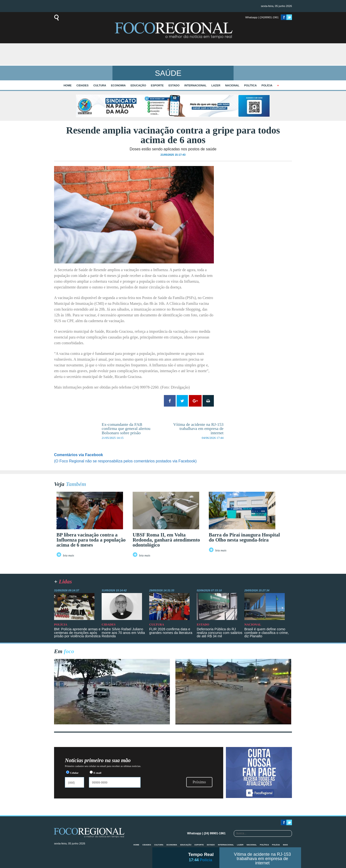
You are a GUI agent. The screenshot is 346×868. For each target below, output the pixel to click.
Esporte (157, 85)
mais (285, 845)
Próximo (199, 782)
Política (250, 85)
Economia (118, 85)
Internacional (195, 85)
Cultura (100, 85)
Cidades (82, 85)
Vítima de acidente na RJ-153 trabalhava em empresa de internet (262, 859)
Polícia (267, 85)
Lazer (216, 85)
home (68, 85)
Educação (138, 85)
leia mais (69, 555)
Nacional (232, 85)
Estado (174, 85)
